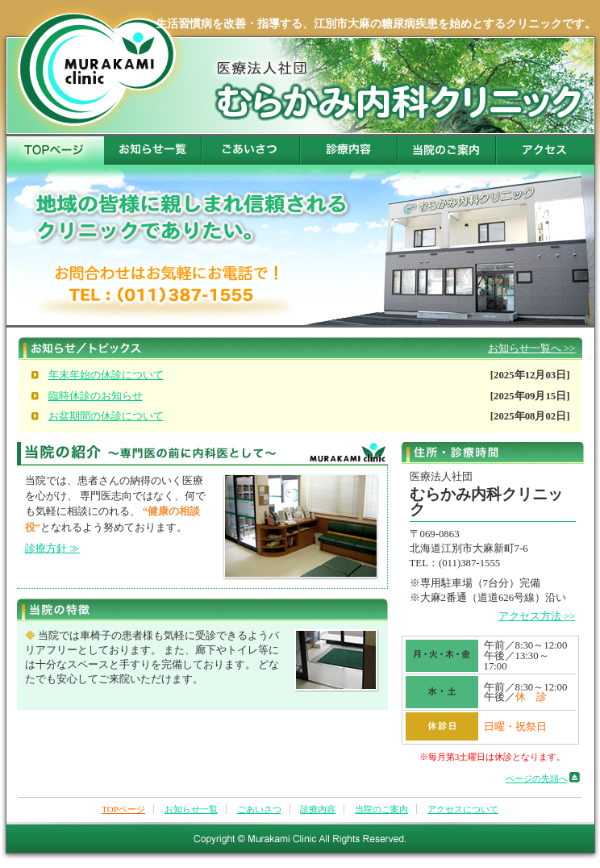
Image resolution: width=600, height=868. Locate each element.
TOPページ (55, 150)
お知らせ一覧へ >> (532, 348)
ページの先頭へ (537, 778)
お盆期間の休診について (106, 416)
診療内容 (350, 150)
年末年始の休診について (106, 375)
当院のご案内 (448, 150)
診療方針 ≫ (52, 549)
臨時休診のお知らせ (96, 396)
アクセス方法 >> (537, 616)
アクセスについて (546, 150)
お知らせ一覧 (153, 150)
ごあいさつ (252, 150)
